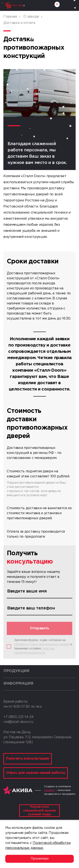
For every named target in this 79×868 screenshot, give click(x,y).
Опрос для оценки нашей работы (36, 773)
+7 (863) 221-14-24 (18, 717)
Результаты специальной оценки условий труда (39, 811)
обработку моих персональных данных (42, 644)
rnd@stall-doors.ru (18, 722)
